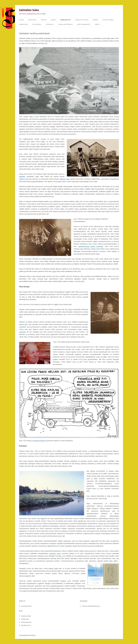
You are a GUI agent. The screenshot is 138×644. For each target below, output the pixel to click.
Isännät (95, 20)
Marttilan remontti (84, 24)
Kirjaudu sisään (26, 616)
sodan (54, 271)
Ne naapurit (50, 24)
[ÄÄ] (26, 324)
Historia (44, 20)
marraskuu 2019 (26, 606)
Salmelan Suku (29, 10)
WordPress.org (26, 625)
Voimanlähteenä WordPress (27, 635)
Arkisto (97, 24)
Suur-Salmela (37, 24)
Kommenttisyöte (26, 622)
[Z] (113, 206)
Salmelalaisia (23, 24)
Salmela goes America (65, 24)
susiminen (22, 332)
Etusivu (22, 20)
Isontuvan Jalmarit (39, 441)
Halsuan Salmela (108, 20)
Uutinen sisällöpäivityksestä (91, 606)
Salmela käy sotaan (82, 20)
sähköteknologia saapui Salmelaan (91, 246)
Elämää (53, 20)
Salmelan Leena (55, 553)
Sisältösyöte (25, 619)
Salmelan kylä (65, 20)
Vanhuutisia (32, 20)
